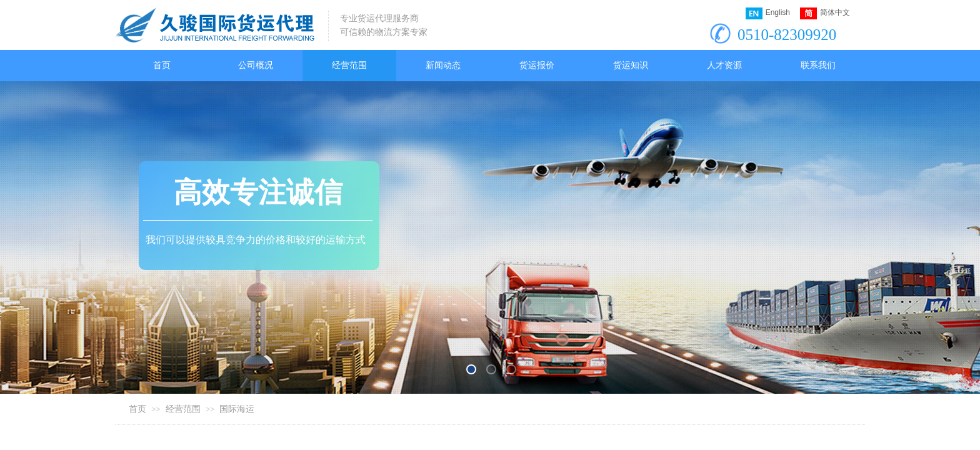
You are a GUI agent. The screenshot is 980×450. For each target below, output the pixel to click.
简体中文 (825, 13)
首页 (137, 409)
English (768, 13)
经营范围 (183, 409)
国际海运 (237, 409)
